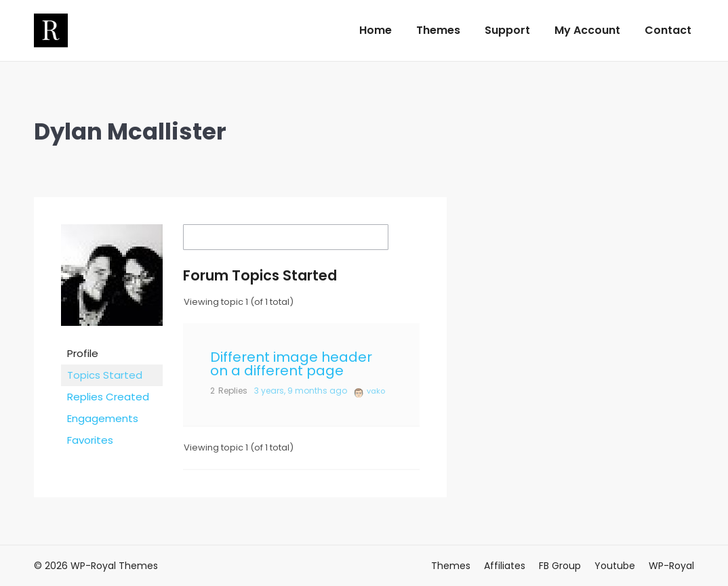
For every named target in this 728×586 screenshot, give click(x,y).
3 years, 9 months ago (301, 391)
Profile (83, 353)
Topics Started (105, 375)
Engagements (103, 418)
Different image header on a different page (291, 364)
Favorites (90, 440)
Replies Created (108, 397)
